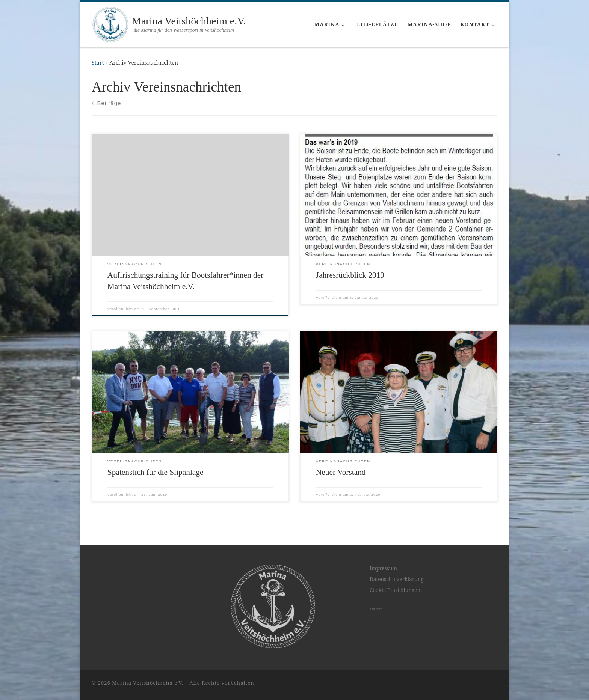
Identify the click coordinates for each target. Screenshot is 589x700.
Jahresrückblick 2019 (350, 275)
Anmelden (376, 609)
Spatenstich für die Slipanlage (156, 472)
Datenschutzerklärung (397, 579)
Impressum (383, 568)
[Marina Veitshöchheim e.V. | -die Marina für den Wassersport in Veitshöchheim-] (110, 23)
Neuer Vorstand (341, 472)
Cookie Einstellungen (395, 590)
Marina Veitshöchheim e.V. (148, 683)
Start (98, 62)
